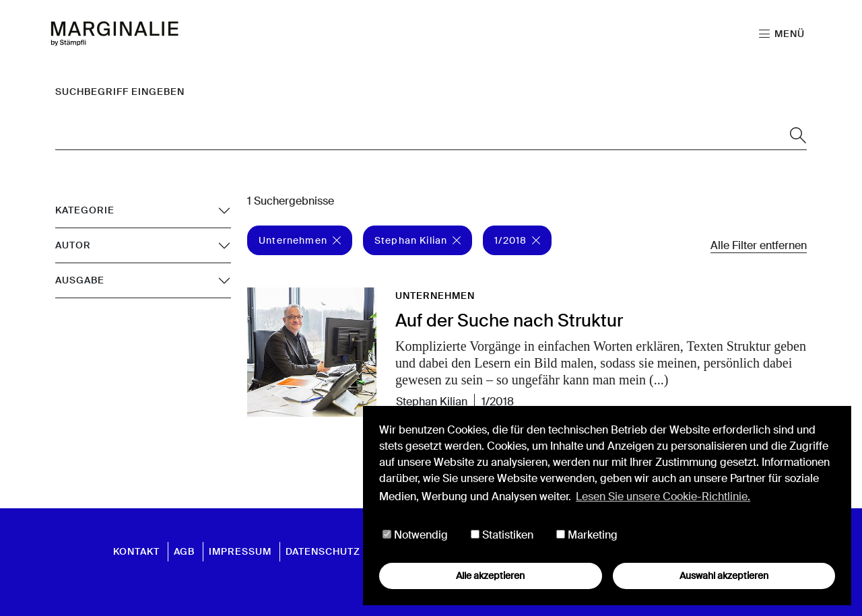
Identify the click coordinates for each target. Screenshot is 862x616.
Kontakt (136, 551)
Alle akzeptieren (490, 576)
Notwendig (415, 535)
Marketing (587, 535)
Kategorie (85, 210)
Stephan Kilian (418, 240)
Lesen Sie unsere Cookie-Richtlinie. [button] (663, 497)
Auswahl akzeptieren (724, 576)
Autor (73, 245)
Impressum (240, 551)
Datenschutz (323, 551)
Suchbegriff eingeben (120, 92)
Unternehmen (300, 240)
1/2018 (517, 240)
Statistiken (502, 535)
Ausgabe (80, 280)
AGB (184, 551)
